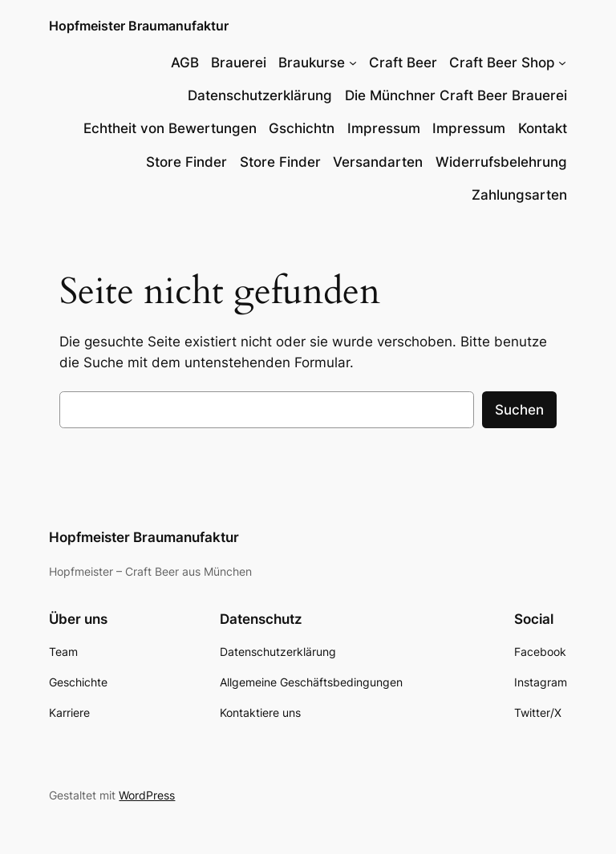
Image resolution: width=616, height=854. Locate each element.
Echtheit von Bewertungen (170, 128)
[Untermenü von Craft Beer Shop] (562, 63)
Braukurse (312, 63)
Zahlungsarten (519, 195)
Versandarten (378, 162)
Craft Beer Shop (502, 63)
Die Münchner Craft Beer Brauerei (456, 95)
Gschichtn (302, 128)
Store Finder (186, 162)
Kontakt (543, 128)
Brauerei (239, 63)
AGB (185, 63)
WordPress (147, 795)
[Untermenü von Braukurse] (353, 63)
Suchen (519, 410)
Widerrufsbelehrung (501, 162)
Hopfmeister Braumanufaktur (139, 26)
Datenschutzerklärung (260, 95)
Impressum (384, 128)
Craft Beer (403, 63)
